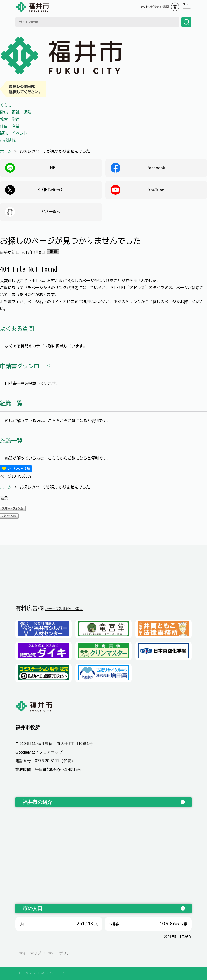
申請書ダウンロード (25, 366)
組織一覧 (11, 403)
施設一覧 (11, 441)
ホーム (6, 151)
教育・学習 (10, 119)
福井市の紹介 (37, 802)
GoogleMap (26, 752)
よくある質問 (17, 329)
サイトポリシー (61, 953)
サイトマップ (30, 953)
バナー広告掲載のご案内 (64, 609)
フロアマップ (51, 752)
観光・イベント (14, 133)
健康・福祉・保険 (16, 112)
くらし (6, 105)
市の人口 (33, 908)
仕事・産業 (10, 126)
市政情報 (8, 140)
